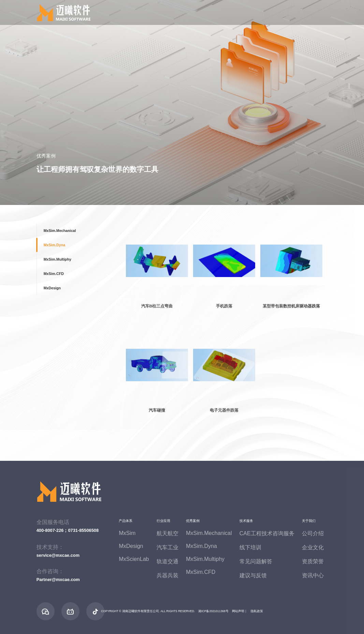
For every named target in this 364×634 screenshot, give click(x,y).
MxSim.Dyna (54, 245)
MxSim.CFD (54, 274)
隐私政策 (257, 611)
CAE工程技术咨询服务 (267, 533)
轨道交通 (168, 561)
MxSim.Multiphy (57, 259)
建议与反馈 (253, 575)
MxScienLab (134, 559)
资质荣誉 (313, 561)
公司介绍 (313, 533)
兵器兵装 (168, 575)
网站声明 (238, 611)
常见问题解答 (256, 561)
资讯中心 (313, 575)
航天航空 (168, 533)
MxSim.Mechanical (60, 231)
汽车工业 (168, 547)
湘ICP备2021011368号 (213, 611)
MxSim (127, 533)
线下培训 (250, 547)
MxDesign (52, 288)
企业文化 (313, 547)
